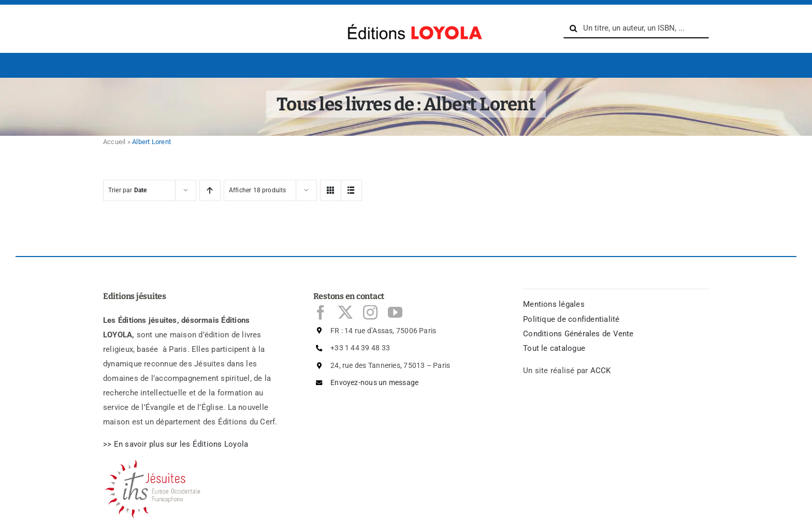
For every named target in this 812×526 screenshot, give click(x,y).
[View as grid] (331, 190)
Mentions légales (554, 304)
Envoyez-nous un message (374, 382)
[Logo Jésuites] (155, 463)
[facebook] (321, 312)
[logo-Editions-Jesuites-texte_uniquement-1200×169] (412, 21)
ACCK (601, 371)
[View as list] (351, 190)
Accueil (114, 142)
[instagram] (370, 312)
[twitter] (345, 312)
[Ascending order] (210, 190)
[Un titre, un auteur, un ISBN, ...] (636, 29)
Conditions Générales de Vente (578, 334)
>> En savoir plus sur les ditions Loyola (176, 444)
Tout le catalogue (554, 348)
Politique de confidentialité (571, 319)
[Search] (573, 29)
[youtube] (395, 312)
